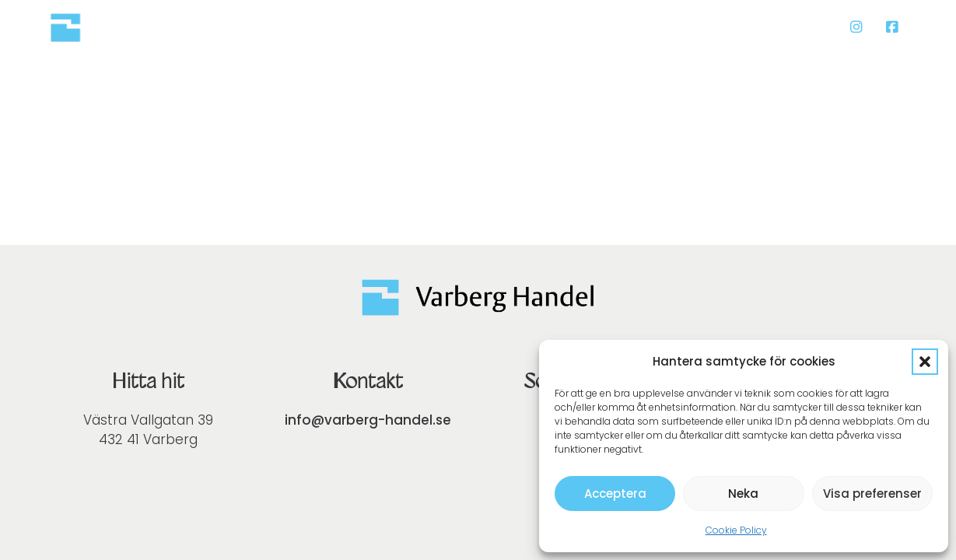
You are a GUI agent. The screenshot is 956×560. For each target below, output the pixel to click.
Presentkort (410, 27)
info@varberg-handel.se (368, 420)
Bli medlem (785, 27)
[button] (925, 362)
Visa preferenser (872, 493)
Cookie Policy (736, 530)
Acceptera (615, 493)
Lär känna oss (527, 27)
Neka (743, 493)
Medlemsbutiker (660, 27)
